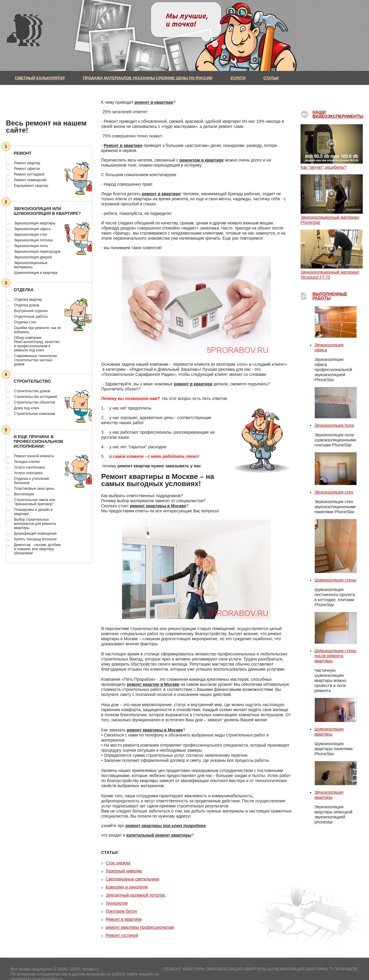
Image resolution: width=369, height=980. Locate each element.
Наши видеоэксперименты (338, 114)
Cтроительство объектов (35, 402)
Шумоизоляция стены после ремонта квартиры (336, 656)
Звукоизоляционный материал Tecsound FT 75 (332, 272)
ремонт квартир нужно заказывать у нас (159, 466)
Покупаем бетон (121, 911)
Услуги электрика (28, 473)
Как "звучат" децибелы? (332, 165)
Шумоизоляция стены (336, 580)
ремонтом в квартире (202, 160)
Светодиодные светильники (132, 879)
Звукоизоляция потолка (33, 240)
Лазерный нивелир (124, 871)
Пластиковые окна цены (34, 489)
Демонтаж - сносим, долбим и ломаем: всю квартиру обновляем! (37, 549)
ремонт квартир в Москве (153, 684)
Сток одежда (118, 863)
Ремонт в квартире (123, 145)
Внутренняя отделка (31, 311)
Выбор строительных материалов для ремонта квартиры (35, 524)
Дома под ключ (26, 408)
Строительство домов (32, 391)
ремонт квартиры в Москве (158, 506)
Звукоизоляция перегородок (37, 252)
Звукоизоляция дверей (33, 257)
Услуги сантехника (29, 467)
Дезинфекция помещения (35, 534)
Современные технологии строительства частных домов (35, 360)
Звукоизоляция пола (31, 246)
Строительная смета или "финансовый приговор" (35, 502)
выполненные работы (330, 296)
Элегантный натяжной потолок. (136, 895)
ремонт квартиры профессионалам (140, 927)
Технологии (117, 903)
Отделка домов (27, 305)
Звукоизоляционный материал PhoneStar (332, 217)
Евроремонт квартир (31, 186)
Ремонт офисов (27, 169)
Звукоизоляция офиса (32, 229)
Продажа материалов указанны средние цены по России (147, 78)
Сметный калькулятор (40, 78)
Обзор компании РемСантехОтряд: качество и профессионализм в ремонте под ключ (37, 344)
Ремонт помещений (30, 180)
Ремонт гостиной (122, 935)
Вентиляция (24, 494)
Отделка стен (25, 322)
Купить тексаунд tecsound (35, 539)
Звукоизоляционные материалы (31, 265)
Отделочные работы (31, 317)
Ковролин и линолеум (127, 887)
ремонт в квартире (154, 102)
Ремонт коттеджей (29, 174)
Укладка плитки (27, 462)
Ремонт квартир (27, 163)
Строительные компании (35, 414)
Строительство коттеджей (35, 397)
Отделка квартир (28, 300)
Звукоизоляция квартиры (35, 223)
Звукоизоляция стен (31, 235)
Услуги (238, 78)
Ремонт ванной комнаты (34, 456)
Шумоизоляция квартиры (329, 732)
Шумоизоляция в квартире (36, 273)
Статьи (271, 78)
